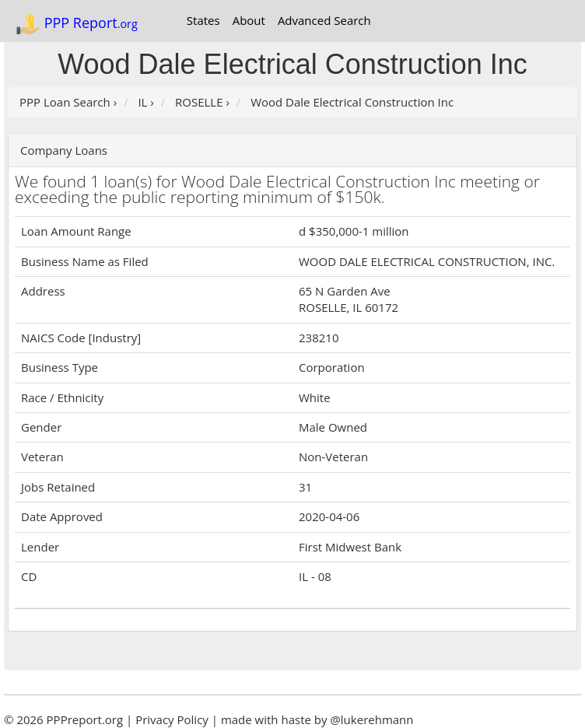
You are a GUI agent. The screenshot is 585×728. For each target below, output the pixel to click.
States (203, 20)
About (249, 20)
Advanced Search (324, 20)
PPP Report (77, 24)
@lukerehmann (371, 719)
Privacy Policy (172, 719)
